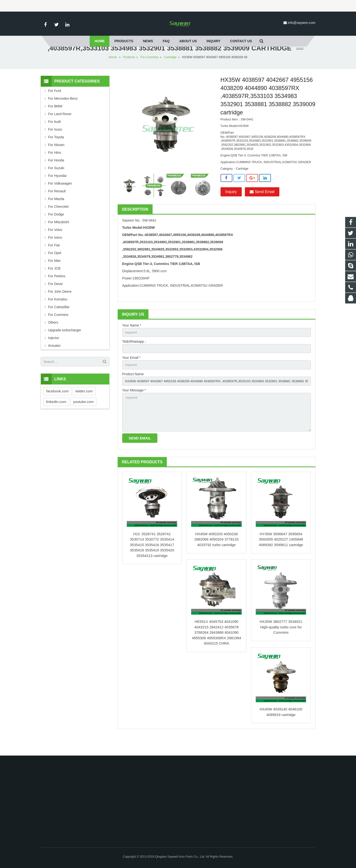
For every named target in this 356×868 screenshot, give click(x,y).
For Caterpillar (59, 321)
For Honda (56, 174)
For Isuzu (55, 144)
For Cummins (150, 71)
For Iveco (55, 252)
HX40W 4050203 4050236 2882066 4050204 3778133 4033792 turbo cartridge (216, 557)
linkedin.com (56, 416)
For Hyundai (57, 190)
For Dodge (56, 229)
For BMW (55, 120)
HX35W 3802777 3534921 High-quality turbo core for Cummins (281, 645)
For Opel (55, 267)
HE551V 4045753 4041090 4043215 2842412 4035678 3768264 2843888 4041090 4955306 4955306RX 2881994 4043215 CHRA (216, 650)
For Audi (54, 136)
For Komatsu (58, 313)
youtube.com (83, 416)
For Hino (55, 167)
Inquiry (231, 206)
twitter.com (84, 405)
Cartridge (170, 71)
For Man (54, 275)
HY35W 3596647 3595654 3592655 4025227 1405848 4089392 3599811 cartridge (281, 557)
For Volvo (55, 244)
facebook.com (57, 405)
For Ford (55, 105)
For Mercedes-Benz (63, 113)
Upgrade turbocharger (65, 344)
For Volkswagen (60, 198)
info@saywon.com (302, 23)
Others (53, 337)
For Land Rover (60, 128)
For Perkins (57, 290)
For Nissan (56, 159)
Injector (54, 352)
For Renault (57, 205)
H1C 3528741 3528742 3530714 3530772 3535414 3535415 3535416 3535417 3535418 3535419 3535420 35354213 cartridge (152, 563)
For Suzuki (56, 182)
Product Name (133, 389)
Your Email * (131, 373)
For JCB (54, 283)
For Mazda (56, 213)
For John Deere (60, 306)
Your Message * (134, 406)
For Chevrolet (58, 221)
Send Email (262, 206)
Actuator (54, 360)
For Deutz (56, 298)
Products (129, 71)
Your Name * (132, 340)
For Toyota (56, 151)
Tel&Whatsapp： (135, 356)
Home (113, 71)
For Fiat (54, 259)
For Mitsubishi (59, 236)
